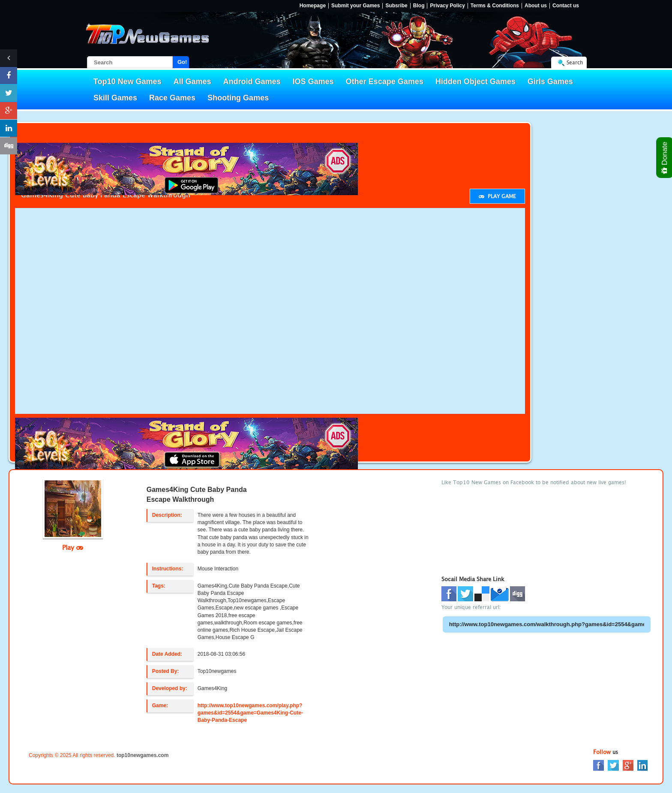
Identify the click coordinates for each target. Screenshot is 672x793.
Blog (419, 6)
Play (73, 547)
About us (536, 6)
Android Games (252, 81)
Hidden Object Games (475, 81)
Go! (182, 62)
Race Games (172, 98)
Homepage (313, 6)
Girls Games (550, 81)
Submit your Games (355, 6)
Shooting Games (238, 98)
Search (575, 62)
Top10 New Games (127, 81)
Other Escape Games (385, 81)
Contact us (566, 6)
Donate (665, 158)
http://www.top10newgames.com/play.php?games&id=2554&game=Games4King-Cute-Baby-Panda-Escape (250, 713)
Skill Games (115, 98)
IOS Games (313, 81)
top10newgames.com (142, 755)
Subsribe (396, 6)
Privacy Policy (447, 6)
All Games (192, 81)
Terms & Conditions (495, 6)
